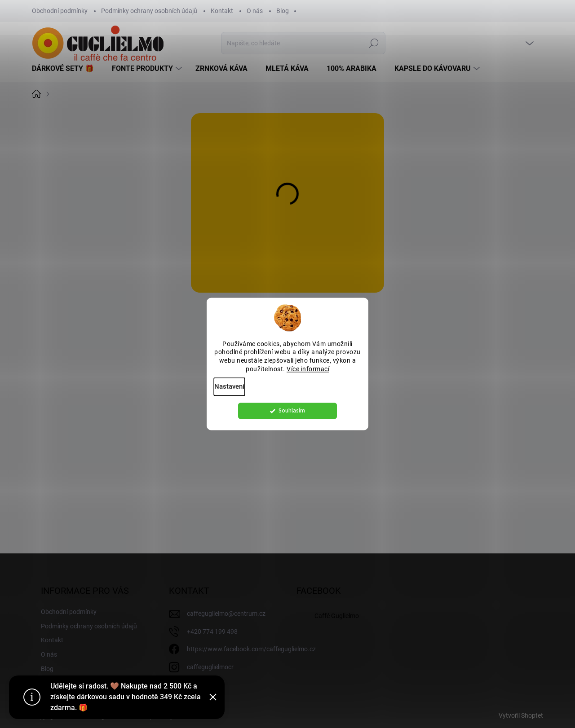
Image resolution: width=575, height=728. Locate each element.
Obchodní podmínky (60, 11)
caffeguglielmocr (210, 667)
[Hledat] (303, 43)
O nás (255, 11)
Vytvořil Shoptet (521, 715)
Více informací (308, 372)
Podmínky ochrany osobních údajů (149, 11)
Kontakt (222, 11)
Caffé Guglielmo (337, 616)
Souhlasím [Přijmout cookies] (292, 413)
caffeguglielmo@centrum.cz (226, 614)
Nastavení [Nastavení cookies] (229, 389)
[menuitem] (66, 69)
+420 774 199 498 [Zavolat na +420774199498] (212, 632)
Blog (283, 11)
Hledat (374, 43)
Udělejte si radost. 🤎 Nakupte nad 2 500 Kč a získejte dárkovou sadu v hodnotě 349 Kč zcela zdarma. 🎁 (126, 697)
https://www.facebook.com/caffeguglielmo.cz (251, 649)
